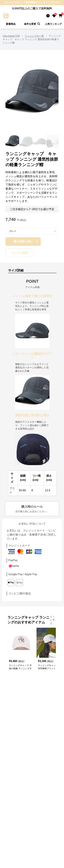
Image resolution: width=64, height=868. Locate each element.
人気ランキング (53, 24)
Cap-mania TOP (11, 36)
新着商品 (11, 24)
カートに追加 (20, 253)
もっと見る (52, 620)
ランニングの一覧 (34, 36)
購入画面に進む (26, 242)
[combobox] (32, 231)
